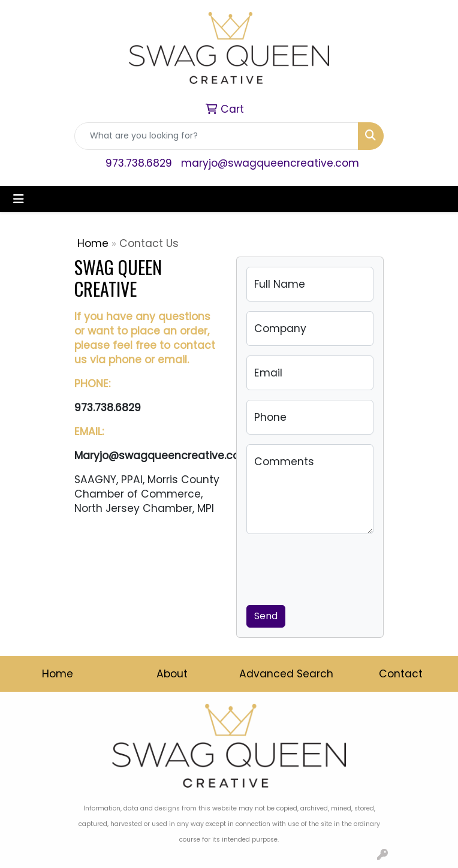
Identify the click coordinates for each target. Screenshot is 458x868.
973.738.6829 (139, 163)
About (172, 674)
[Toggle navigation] (19, 199)
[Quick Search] (216, 136)
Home (93, 243)
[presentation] (338, 567)
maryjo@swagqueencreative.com (270, 163)
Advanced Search (286, 674)
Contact (401, 674)
